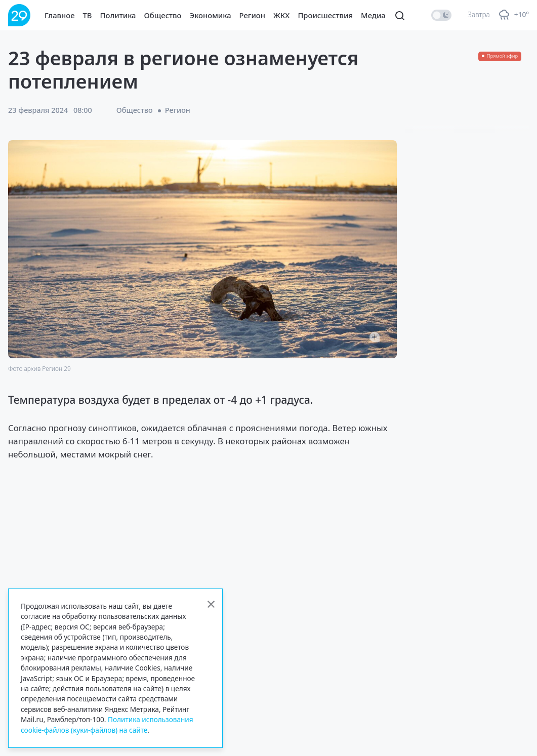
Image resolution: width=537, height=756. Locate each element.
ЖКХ (281, 15)
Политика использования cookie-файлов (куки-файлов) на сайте (107, 724)
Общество (163, 15)
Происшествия (325, 15)
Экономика (211, 15)
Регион (252, 15)
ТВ (88, 15)
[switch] (441, 15)
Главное (60, 15)
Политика (118, 15)
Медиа (373, 15)
